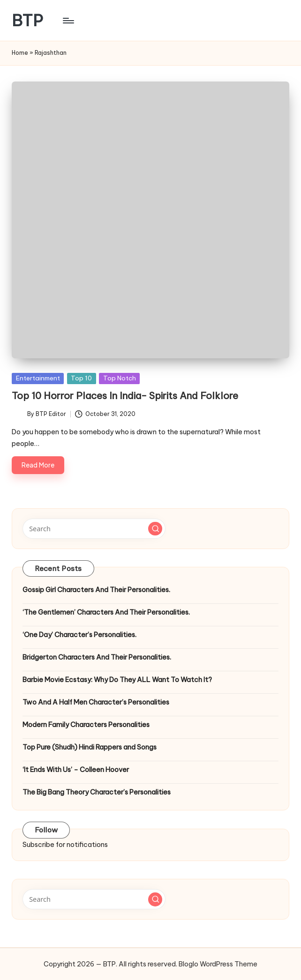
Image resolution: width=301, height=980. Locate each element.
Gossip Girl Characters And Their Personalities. (96, 590)
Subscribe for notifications (65, 845)
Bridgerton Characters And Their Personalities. (97, 657)
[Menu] (68, 21)
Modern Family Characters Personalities (86, 725)
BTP (27, 20)
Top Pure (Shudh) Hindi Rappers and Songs (90, 747)
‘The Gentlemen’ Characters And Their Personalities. (106, 612)
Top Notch (120, 378)
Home (20, 53)
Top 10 (81, 378)
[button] (155, 529)
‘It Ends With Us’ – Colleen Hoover (76, 770)
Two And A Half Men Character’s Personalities (96, 702)
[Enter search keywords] (94, 528)
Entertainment (38, 378)
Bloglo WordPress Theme (218, 964)
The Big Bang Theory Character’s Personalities (97, 792)
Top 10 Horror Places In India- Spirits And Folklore (125, 396)
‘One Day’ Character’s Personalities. (79, 635)
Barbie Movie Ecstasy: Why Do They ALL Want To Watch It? (117, 680)
